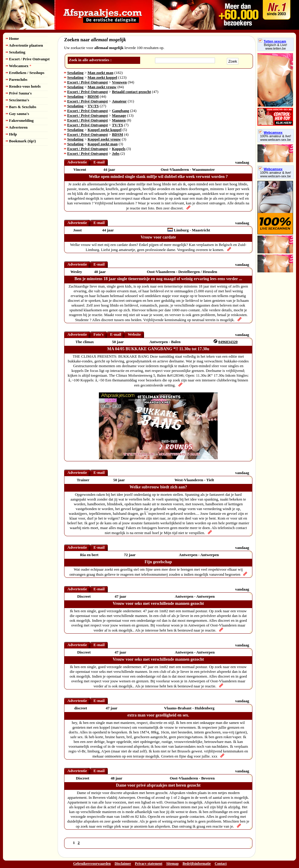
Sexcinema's (18, 100)
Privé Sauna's (19, 93)
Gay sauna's (18, 114)
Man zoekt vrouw (102, 87)
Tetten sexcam (272, 41)
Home (12, 38)
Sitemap (173, 864)
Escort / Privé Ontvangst (87, 82)
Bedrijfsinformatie (197, 864)
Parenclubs (17, 79)
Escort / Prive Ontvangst (28, 59)
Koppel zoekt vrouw (104, 139)
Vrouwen (119, 82)
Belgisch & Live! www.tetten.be (276, 47)
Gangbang (121, 111)
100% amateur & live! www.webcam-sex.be (276, 138)
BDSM (93, 96)
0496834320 (228, 342)
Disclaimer (123, 864)
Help (11, 134)
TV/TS (93, 106)
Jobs (116, 153)
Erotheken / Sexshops (25, 73)
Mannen (119, 120)
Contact (221, 864)
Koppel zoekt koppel (105, 130)
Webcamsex (19, 66)
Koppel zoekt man (103, 144)
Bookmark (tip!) (21, 141)
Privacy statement (148, 864)
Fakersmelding (20, 120)
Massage (119, 115)
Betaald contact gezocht (131, 92)
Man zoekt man (101, 73)
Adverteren (17, 127)
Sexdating (16, 52)
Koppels (119, 149)
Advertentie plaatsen (24, 45)
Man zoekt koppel (102, 77)
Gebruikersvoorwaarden (92, 864)
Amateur (119, 101)
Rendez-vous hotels (23, 86)
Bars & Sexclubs (21, 107)
